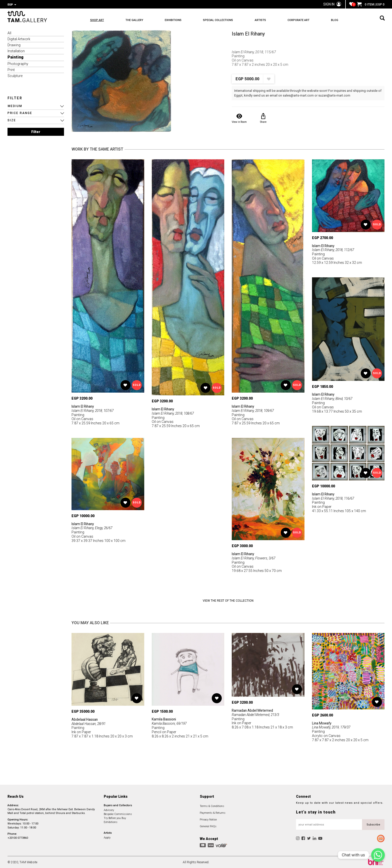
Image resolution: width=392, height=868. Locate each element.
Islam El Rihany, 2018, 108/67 (174, 413)
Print (11, 69)
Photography (18, 63)
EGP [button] (12, 5)
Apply (107, 837)
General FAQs (208, 826)
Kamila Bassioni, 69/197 (170, 723)
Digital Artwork (19, 39)
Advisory (109, 810)
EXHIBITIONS (176, 20)
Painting (15, 57)
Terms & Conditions (212, 806)
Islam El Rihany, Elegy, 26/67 (92, 527)
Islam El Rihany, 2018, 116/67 (334, 498)
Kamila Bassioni (164, 719)
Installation (16, 51)
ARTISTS (266, 20)
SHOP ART (97, 20)
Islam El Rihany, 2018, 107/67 (94, 410)
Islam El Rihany (248, 33)
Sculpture (15, 75)
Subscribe (373, 824)
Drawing (14, 45)
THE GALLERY (136, 20)
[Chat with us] (378, 855)
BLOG (343, 20)
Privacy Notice (208, 819)
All (9, 33)
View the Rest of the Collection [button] (228, 600)
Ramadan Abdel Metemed (253, 710)
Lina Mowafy (322, 723)
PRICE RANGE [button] (20, 113)
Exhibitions (111, 822)
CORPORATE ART (305, 20)
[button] (36, 106)
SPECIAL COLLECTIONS (222, 20)
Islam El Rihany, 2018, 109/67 (254, 410)
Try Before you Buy (115, 818)
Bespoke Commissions (118, 814)
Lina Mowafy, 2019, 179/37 (332, 727)
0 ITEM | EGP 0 (371, 5)
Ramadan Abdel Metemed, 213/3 (256, 714)
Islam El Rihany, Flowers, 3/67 (254, 558)
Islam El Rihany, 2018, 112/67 (334, 249)
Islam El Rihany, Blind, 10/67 (333, 398)
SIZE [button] (12, 120)
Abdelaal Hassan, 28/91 (89, 723)
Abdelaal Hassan (85, 719)
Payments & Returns (213, 812)
